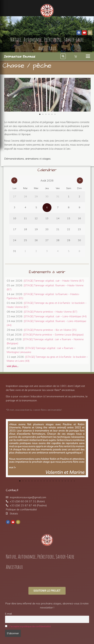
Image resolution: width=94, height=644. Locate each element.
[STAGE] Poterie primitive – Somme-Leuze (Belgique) (53, 334)
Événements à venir (47, 272)
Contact (12, 490)
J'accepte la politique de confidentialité (30, 626)
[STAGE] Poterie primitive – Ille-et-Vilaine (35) (50, 330)
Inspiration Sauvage (20, 56)
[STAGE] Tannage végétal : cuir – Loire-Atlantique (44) (55, 316)
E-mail (8, 614)
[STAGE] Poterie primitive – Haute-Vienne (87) (51, 312)
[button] (63, 56)
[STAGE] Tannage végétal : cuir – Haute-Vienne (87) (54, 281)
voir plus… (13, 366)
